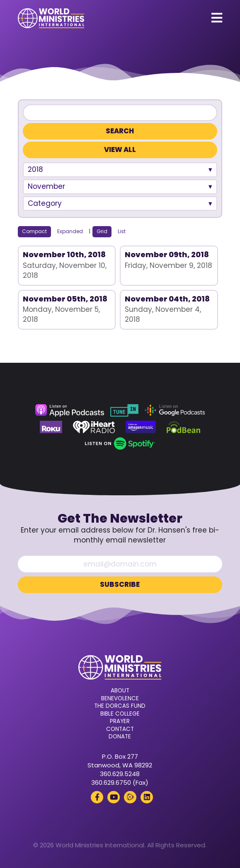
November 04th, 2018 (167, 299)
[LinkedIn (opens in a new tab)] (147, 797)
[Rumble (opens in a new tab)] (130, 797)
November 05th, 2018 (65, 299)
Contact (120, 729)
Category (45, 203)
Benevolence (120, 699)
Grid (102, 231)
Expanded (70, 231)
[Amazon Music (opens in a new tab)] (141, 427)
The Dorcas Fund (120, 706)
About (120, 691)
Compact (34, 231)
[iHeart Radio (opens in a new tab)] (94, 427)
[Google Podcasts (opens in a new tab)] (175, 410)
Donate (120, 737)
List (122, 231)
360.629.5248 (120, 774)
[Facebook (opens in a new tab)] (97, 797)
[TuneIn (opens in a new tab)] (124, 410)
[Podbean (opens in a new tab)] (183, 427)
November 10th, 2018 (64, 254)
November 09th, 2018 (167, 254)
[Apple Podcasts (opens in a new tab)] (70, 410)
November (46, 186)
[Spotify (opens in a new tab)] (120, 444)
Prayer (120, 721)
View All (120, 150)
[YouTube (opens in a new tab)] (114, 797)
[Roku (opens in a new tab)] (51, 427)
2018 (35, 169)
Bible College (120, 714)
